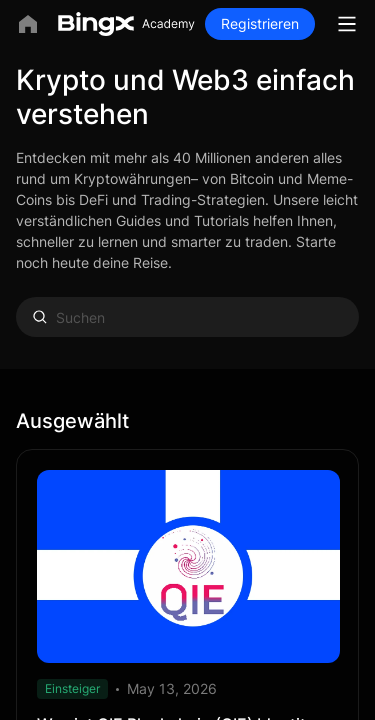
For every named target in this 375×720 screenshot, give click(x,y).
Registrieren (260, 23)
